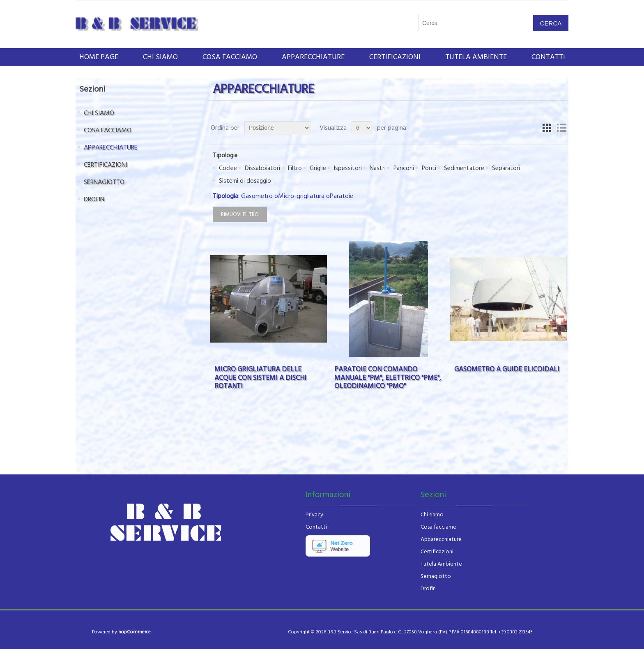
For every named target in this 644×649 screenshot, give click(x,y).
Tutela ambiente (476, 57)
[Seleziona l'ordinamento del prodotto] (277, 128)
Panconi (404, 168)
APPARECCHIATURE (313, 57)
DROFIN (94, 199)
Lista (561, 128)
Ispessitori (348, 168)
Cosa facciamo (439, 527)
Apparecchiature (441, 539)
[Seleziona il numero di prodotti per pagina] (362, 128)
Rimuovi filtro (240, 214)
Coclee (228, 168)
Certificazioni (437, 552)
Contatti (548, 57)
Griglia (547, 128)
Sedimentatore (464, 168)
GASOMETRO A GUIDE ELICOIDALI (507, 369)
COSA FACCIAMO (230, 57)
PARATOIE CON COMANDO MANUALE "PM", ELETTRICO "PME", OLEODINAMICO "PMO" (388, 378)
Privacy (314, 515)
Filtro (295, 168)
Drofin (428, 589)
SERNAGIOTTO (104, 182)
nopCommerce (135, 632)
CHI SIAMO (160, 57)
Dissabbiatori (262, 168)
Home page (99, 57)
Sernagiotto (436, 576)
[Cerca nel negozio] (476, 23)
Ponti (429, 168)
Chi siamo (432, 515)
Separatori (506, 168)
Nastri (378, 168)
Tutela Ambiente (441, 564)
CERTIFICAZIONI (395, 57)
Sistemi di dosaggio (245, 181)
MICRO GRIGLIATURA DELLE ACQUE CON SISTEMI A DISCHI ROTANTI (260, 378)
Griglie (318, 168)
